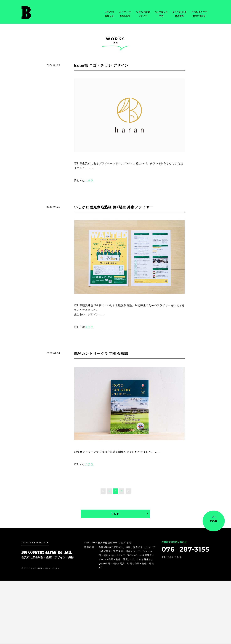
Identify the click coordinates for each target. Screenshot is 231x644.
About (125, 14)
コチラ (89, 180)
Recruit (179, 14)
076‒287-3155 (185, 549)
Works (161, 14)
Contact (199, 14)
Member (143, 14)
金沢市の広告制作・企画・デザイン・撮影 (37, 13)
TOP (116, 514)
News (109, 14)
